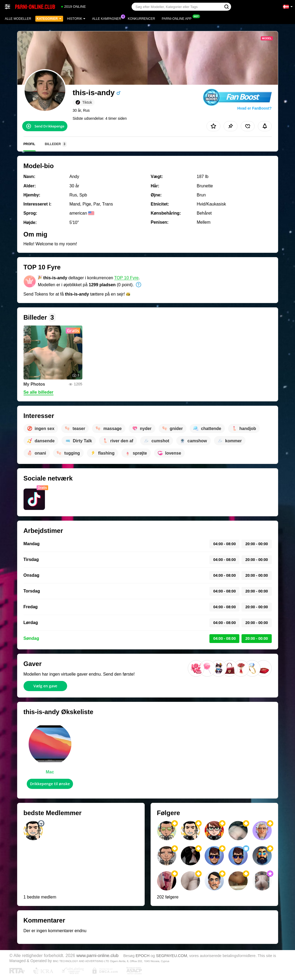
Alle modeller (18, 19)
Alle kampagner (108, 18)
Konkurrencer (141, 19)
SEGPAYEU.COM (171, 956)
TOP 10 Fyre (126, 278)
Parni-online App (178, 18)
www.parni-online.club (97, 955)
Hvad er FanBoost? (254, 108)
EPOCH (143, 956)
